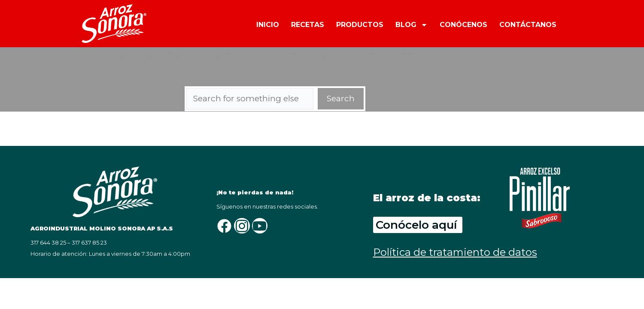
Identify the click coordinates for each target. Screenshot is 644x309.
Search (341, 98)
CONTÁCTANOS (528, 25)
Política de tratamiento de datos (455, 252)
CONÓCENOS (463, 25)
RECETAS (308, 25)
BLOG (412, 24)
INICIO (268, 25)
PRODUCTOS (360, 25)
